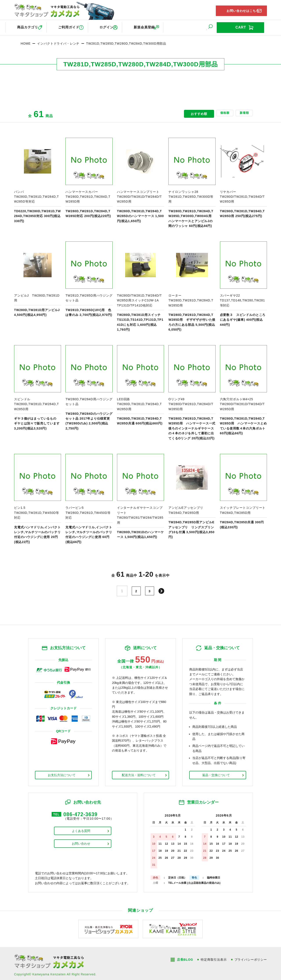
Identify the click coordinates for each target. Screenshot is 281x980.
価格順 (215, 111)
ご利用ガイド (72, 26)
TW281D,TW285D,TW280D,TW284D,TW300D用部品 (126, 41)
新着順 (241, 111)
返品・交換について (216, 772)
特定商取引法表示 (213, 957)
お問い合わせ (81, 843)
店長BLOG (184, 957)
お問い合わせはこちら (237, 10)
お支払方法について (62, 772)
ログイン (115, 26)
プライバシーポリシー (251, 957)
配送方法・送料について (139, 772)
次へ (163, 588)
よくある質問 (81, 830)
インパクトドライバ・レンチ (58, 41)
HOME (26, 41)
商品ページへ (38, 180)
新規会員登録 (158, 26)
